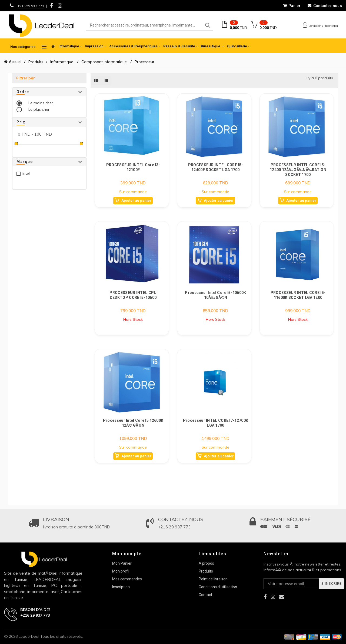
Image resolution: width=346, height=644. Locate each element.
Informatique (62, 62)
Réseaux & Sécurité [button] (179, 46)
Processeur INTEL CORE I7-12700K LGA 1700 (216, 423)
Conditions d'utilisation (218, 587)
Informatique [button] (69, 46)
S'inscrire (332, 583)
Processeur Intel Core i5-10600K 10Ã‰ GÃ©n (215, 295)
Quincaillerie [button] (237, 46)
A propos (206, 563)
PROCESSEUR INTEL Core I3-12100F (133, 167)
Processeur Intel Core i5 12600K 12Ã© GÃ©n (133, 423)
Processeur (144, 62)
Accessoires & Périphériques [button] (133, 46)
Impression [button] (94, 46)
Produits (36, 62)
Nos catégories (28, 47)
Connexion (315, 26)
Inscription (331, 26)
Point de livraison (213, 579)
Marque (25, 162)
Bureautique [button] (211, 46)
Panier (292, 6)
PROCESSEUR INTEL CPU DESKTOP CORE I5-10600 (133, 295)
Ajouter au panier (136, 200)
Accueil (15, 62)
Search (208, 25)
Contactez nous (325, 6)
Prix (21, 122)
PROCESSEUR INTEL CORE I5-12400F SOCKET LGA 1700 (216, 167)
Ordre (23, 92)
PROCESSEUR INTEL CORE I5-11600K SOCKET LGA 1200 (298, 295)
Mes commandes (127, 579)
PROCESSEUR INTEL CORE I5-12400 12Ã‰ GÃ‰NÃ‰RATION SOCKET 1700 (298, 170)
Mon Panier (122, 563)
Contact (205, 595)
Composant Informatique (104, 62)
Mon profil (121, 571)
